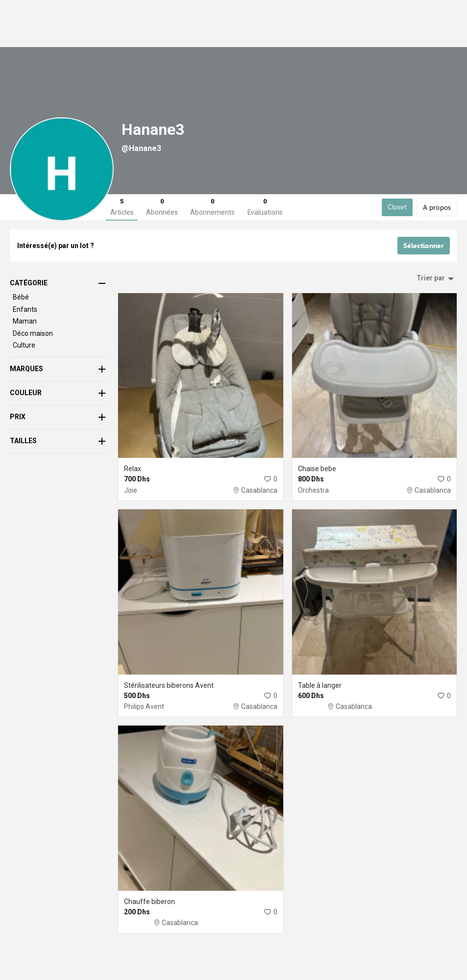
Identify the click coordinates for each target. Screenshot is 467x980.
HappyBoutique (402, 17)
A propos (226, 46)
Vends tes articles (344, 17)
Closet (397, 217)
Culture (128, 46)
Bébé (17, 46)
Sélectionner (424, 256)
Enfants (50, 46)
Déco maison (33, 344)
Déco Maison (175, 46)
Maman (89, 46)
